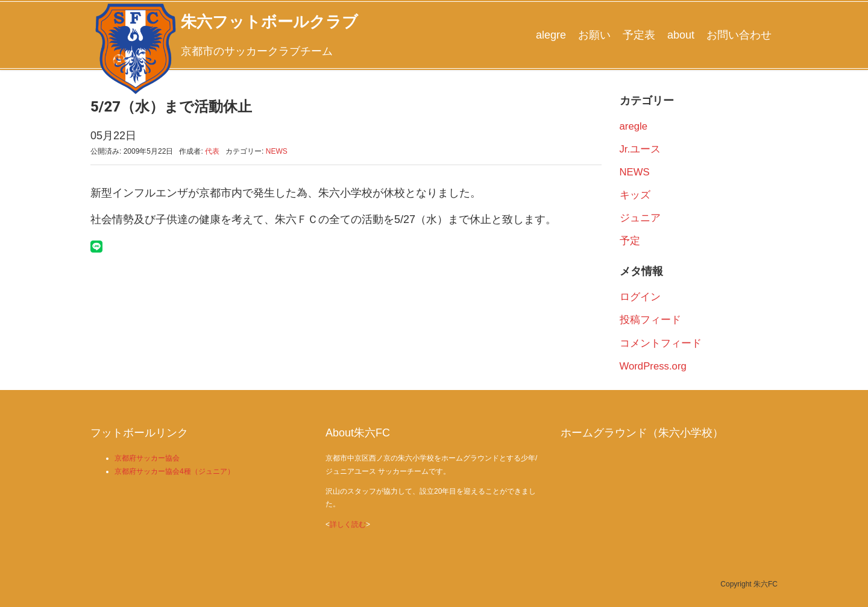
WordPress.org (653, 366)
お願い (594, 35)
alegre (551, 35)
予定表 (639, 35)
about (681, 35)
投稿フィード (650, 320)
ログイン (640, 297)
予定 (630, 241)
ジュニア (640, 218)
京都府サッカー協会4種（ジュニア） (175, 471)
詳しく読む (348, 524)
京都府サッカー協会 (147, 458)
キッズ (635, 195)
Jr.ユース (640, 149)
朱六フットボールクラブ (269, 22)
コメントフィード (661, 343)
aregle (634, 126)
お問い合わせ (739, 35)
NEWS (277, 151)
